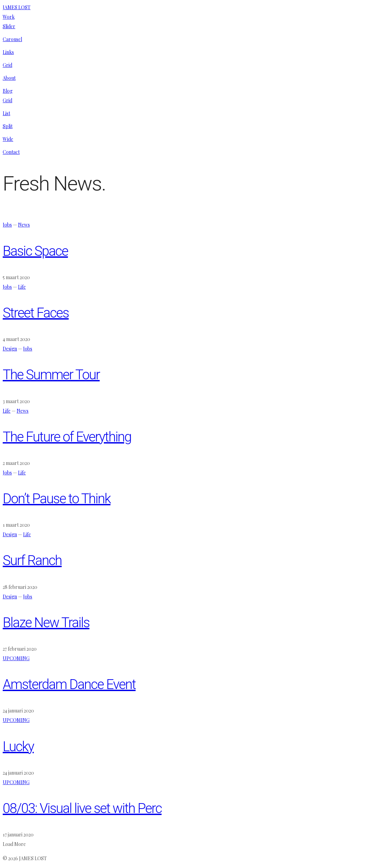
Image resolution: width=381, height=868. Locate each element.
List (6, 113)
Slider (9, 26)
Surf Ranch (32, 560)
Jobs (7, 225)
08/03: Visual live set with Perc (82, 808)
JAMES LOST (17, 7)
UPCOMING (16, 658)
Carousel (12, 39)
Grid (7, 65)
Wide (8, 139)
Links (8, 52)
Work (9, 17)
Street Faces (36, 313)
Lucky (18, 747)
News (24, 225)
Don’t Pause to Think (57, 499)
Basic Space (35, 251)
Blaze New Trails (46, 623)
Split (8, 126)
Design (10, 349)
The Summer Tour (51, 375)
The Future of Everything (67, 437)
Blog (8, 91)
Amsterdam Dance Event (69, 684)
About (9, 78)
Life (22, 287)
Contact (11, 152)
